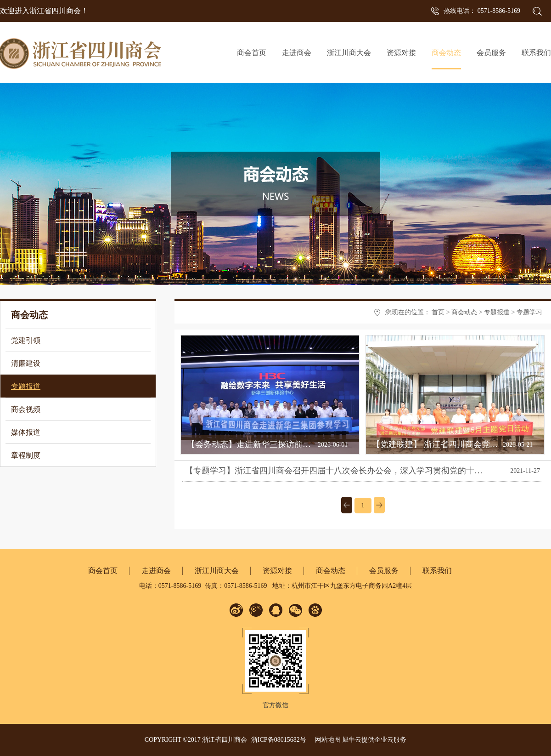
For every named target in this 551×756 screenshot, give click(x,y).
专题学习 (529, 312)
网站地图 (326, 740)
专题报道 (497, 312)
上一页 (347, 505)
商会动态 (464, 312)
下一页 (379, 505)
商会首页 (252, 53)
